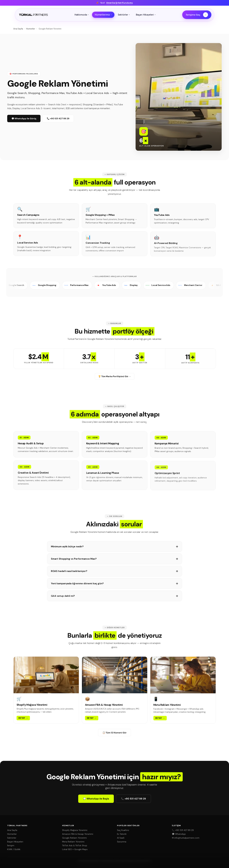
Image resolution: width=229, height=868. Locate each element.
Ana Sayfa (18, 29)
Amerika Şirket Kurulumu (120, 3)
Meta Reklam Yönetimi (73, 842)
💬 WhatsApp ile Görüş (24, 119)
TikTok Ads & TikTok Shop (75, 846)
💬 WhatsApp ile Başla (96, 799)
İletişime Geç (197, 15)
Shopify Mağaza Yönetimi (75, 830)
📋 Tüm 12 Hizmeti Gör (114, 733)
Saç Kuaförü (123, 830)
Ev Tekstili (122, 834)
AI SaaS (121, 838)
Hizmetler (31, 29)
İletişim (11, 846)
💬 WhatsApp (179, 834)
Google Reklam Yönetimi (74, 838)
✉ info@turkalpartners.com (186, 838)
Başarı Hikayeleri (146, 15)
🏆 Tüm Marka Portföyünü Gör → (115, 376)
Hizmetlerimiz (103, 15)
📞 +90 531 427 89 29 (58, 119)
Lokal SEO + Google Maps (75, 849)
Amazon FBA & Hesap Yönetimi (78, 834)
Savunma (122, 842)
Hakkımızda (82, 15)
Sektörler (124, 15)
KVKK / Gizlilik (14, 849)
